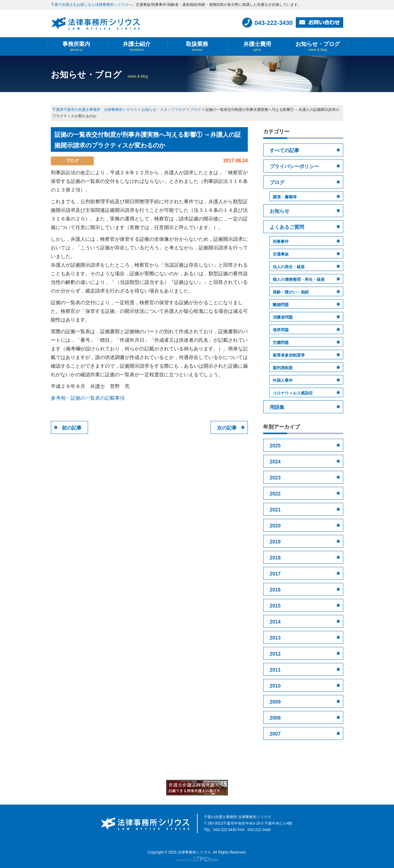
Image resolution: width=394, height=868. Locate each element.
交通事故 (281, 254)
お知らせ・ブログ (318, 46)
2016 (275, 590)
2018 (275, 558)
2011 (275, 670)
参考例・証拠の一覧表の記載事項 (88, 398)
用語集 (277, 407)
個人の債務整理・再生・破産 (299, 279)
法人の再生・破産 (289, 267)
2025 (275, 446)
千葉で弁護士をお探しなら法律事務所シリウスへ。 (93, 5)
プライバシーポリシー (294, 166)
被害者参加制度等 (289, 355)
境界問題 (281, 330)
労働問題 (281, 343)
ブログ (277, 182)
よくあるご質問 (287, 227)
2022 (275, 494)
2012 (275, 654)
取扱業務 (197, 46)
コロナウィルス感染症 (293, 393)
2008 (275, 718)
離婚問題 (281, 305)
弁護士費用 (257, 46)
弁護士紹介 (137, 46)
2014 (275, 622)
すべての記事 (284, 150)
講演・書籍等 (285, 197)
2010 (275, 686)
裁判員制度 (283, 368)
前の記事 (72, 428)
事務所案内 (76, 46)
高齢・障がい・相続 (291, 292)
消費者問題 (283, 317)
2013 (275, 638)
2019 (275, 542)
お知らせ (279, 211)
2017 (275, 574)
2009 (275, 702)
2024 (275, 462)
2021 (275, 510)
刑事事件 (281, 242)
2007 (275, 734)
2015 (275, 606)
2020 (275, 526)
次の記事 (227, 428)
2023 (275, 478)
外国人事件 (283, 380)
